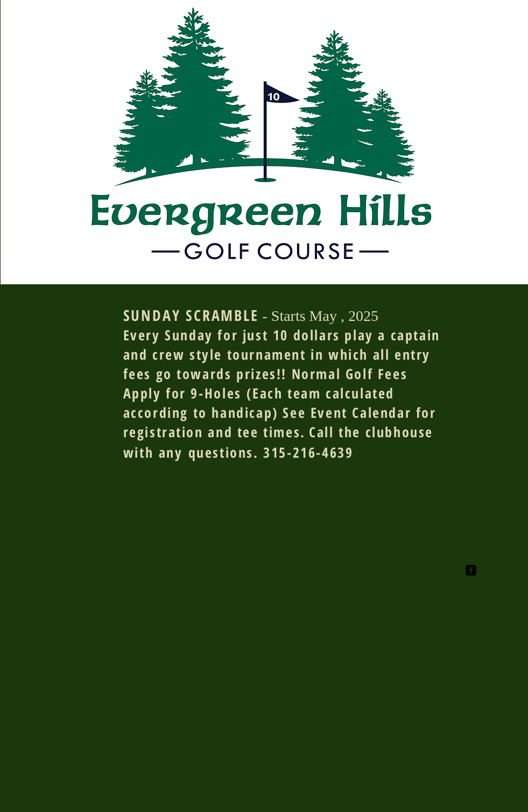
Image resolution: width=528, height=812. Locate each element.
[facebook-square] (471, 570)
